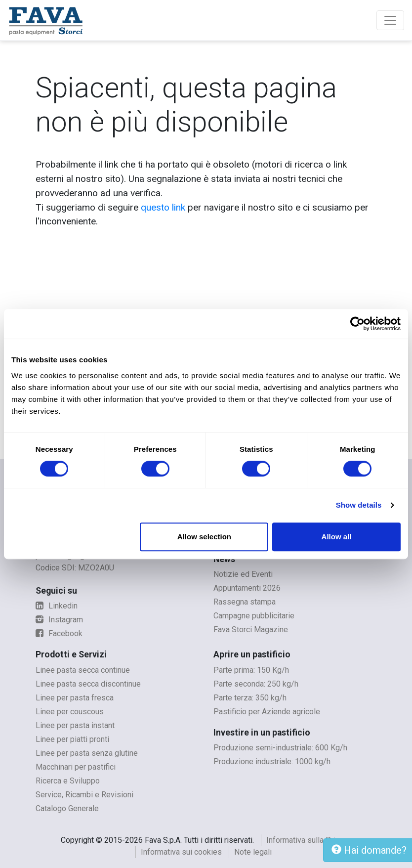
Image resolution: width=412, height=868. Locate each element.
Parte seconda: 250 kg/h (256, 684)
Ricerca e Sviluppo (68, 781)
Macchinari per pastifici (76, 767)
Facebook (59, 633)
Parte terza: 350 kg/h (250, 698)
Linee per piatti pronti (72, 739)
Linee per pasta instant (75, 725)
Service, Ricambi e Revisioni (84, 795)
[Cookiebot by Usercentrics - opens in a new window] (357, 324)
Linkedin (57, 606)
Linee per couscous (70, 712)
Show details (359, 505)
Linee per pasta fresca (75, 698)
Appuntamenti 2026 (247, 588)
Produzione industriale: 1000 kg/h (272, 761)
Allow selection (204, 537)
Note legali (253, 852)
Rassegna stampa (245, 602)
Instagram (59, 620)
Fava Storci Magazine (251, 629)
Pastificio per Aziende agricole (267, 712)
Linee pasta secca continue (83, 670)
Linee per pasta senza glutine (87, 753)
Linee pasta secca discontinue (88, 684)
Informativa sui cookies (181, 852)
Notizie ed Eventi (243, 574)
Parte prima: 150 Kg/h (251, 670)
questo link (163, 207)
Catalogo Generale (67, 808)
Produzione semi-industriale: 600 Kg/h (280, 748)
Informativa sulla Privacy (309, 840)
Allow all (337, 537)
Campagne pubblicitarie (254, 616)
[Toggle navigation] (390, 20)
